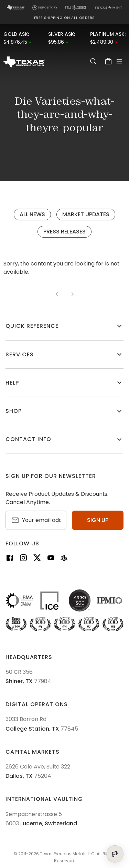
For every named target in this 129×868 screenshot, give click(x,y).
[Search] (93, 61)
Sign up (98, 520)
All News (32, 214)
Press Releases (64, 232)
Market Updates (86, 214)
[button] (64, 326)
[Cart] (108, 61)
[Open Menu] (119, 62)
